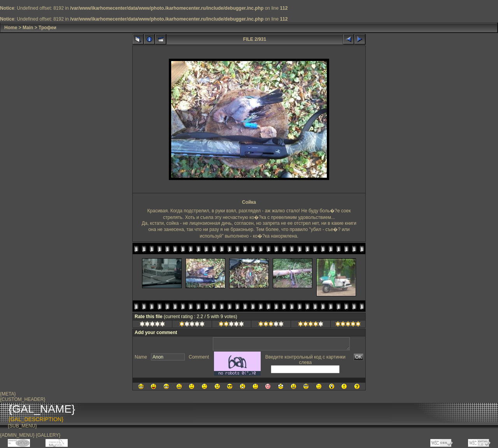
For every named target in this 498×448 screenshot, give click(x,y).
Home (11, 28)
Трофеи (47, 28)
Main (28, 28)
